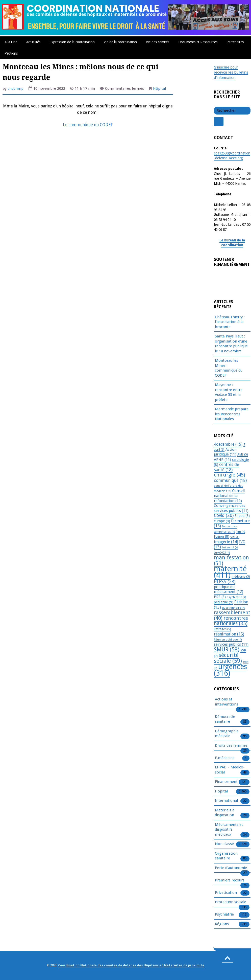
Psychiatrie (224, 915)
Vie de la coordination (120, 42)
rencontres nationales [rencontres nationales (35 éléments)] (231, 621)
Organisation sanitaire (226, 856)
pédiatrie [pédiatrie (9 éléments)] (224, 602)
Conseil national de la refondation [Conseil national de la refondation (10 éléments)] (229, 496)
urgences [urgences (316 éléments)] (230, 670)
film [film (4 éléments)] (240, 532)
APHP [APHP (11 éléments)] (222, 460)
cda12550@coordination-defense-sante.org (232, 156)
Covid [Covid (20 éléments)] (224, 515)
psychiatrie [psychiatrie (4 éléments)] (236, 597)
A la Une (11, 42)
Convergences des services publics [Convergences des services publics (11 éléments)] (231, 508)
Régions (222, 924)
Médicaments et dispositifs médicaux (229, 830)
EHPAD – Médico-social (230, 770)
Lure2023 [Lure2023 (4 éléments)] (222, 553)
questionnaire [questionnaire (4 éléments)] (233, 608)
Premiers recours (230, 880)
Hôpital (159, 88)
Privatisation (226, 893)
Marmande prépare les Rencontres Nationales (232, 414)
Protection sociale (231, 902)
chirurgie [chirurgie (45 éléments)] (230, 475)
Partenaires (235, 42)
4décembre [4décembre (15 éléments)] (228, 444)
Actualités (33, 42)
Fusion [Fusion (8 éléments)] (222, 536)
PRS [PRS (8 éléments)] (220, 597)
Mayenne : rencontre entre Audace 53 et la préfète (229, 392)
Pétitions (11, 53)
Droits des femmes (231, 746)
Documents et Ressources (198, 42)
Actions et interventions (227, 702)
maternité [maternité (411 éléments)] (230, 572)
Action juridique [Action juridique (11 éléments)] (225, 452)
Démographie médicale (227, 734)
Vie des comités (158, 42)
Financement (226, 782)
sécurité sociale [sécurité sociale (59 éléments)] (228, 658)
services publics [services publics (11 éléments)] (231, 644)
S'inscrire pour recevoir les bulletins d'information (231, 72)
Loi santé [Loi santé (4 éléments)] (230, 547)
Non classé (224, 844)
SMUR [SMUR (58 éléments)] (227, 649)
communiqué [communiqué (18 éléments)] (230, 480)
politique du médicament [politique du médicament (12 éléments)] (229, 589)
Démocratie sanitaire (225, 719)
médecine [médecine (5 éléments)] (241, 577)
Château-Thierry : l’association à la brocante (230, 322)
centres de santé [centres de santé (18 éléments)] (227, 467)
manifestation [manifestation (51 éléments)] (231, 560)
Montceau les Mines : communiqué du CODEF (229, 368)
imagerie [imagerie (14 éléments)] (226, 542)
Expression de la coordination (72, 42)
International (226, 801)
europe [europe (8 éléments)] (222, 521)
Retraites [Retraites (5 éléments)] (222, 629)
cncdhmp (16, 88)
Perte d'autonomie (231, 868)
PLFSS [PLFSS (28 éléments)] (225, 582)
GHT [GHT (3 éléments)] (235, 537)
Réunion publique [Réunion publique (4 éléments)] (228, 640)
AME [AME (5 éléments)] (243, 454)
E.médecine (225, 758)
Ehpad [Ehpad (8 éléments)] (242, 516)
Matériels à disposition (225, 813)
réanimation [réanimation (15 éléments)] (229, 634)
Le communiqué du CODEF (88, 125)
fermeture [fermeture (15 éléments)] (232, 523)
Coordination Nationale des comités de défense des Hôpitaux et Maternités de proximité (131, 965)
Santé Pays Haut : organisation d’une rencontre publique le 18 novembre (231, 344)
